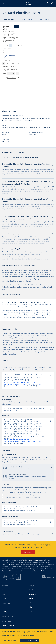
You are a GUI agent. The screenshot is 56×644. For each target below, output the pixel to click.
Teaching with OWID (8, 623)
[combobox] (48, 3)
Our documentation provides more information (38, 495)
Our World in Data (28, 3)
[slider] (14, 97)
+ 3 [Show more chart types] (26, 36)
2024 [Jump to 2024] (51, 97)
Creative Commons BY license (28, 350)
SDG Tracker (6, 618)
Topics (4, 596)
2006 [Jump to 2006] (9, 97)
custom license (6, 575)
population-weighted (31, 313)
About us (32, 596)
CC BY (21, 103)
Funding (31, 605)
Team (30, 609)
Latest (4, 614)
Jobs (30, 614)
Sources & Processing (26, 19)
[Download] (43, 102)
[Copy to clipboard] (48, 375)
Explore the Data (8, 19)
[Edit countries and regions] (50, 36)
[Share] (48, 102)
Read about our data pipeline (12, 294)
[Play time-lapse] (4, 97)
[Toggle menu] (4, 3)
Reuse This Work (44, 19)
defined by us (38, 311)
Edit (51, 36)
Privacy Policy (16, 635)
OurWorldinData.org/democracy (11, 103)
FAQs (41, 577)
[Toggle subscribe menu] (52, 3)
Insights (4, 605)
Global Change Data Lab (31, 567)
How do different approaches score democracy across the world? (34, 106)
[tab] (7, 36)
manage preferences (28, 635)
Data (3, 601)
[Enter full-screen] (52, 102)
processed (32, 128)
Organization (33, 601)
